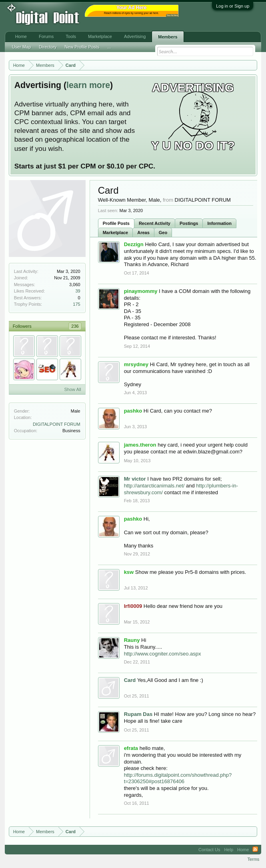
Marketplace (116, 233)
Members (168, 37)
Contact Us (209, 850)
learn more (88, 85)
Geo (163, 233)
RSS (255, 850)
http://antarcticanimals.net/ (154, 486)
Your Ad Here (172, 15)
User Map (22, 47)
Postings (189, 223)
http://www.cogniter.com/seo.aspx (163, 654)
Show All (72, 389)
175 (76, 304)
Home (21, 36)
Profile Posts (116, 223)
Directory (48, 47)
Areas (143, 233)
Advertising (135, 36)
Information (219, 223)
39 (78, 291)
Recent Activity (155, 223)
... (109, 47)
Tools (71, 36)
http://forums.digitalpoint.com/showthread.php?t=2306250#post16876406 (178, 778)
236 (75, 326)
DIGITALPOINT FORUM (57, 424)
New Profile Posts (82, 47)
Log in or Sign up (233, 6)
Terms (253, 859)
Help (229, 850)
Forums (46, 36)
